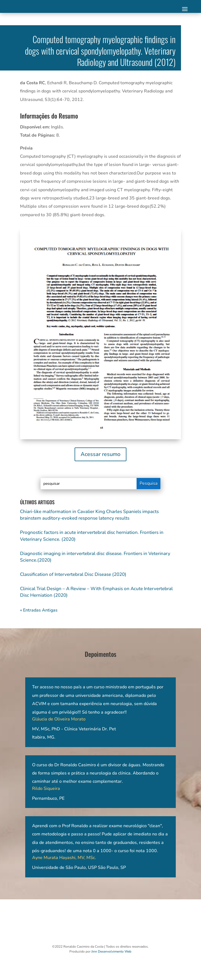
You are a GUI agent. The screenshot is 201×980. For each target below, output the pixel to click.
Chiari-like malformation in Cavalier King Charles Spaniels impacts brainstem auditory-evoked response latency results (89, 515)
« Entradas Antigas (39, 610)
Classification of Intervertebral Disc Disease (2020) (73, 574)
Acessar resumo (100, 454)
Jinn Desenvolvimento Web (111, 951)
